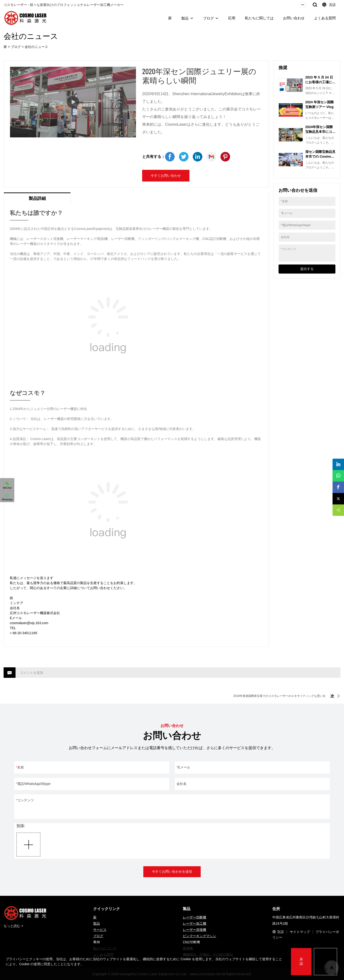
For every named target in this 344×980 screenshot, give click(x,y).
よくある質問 (325, 18)
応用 (232, 18)
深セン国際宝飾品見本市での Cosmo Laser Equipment (320, 156)
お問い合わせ (294, 18)
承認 (301, 961)
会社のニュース (36, 47)
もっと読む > (13, 926)
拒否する (326, 961)
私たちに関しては (259, 18)
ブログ (208, 18)
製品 (185, 18)
